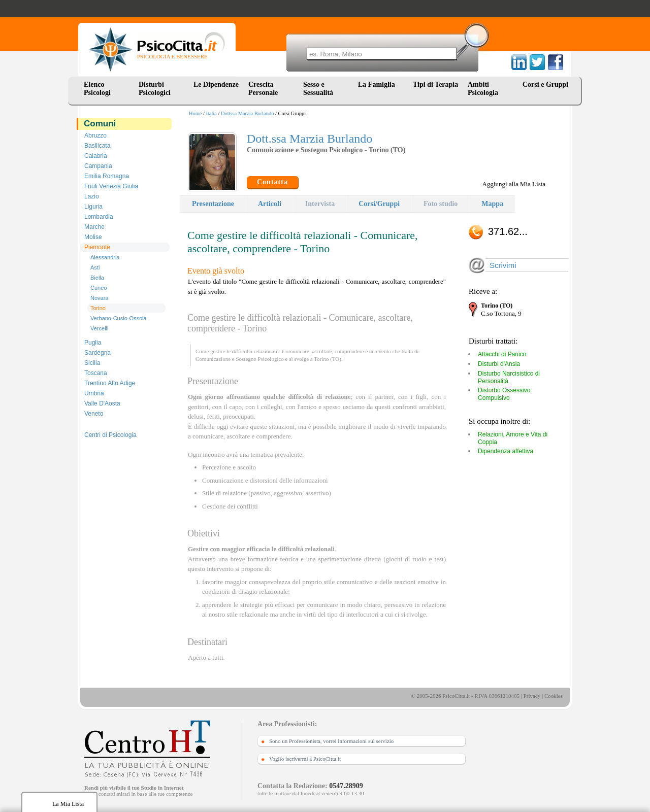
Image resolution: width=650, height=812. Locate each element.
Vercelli (99, 328)
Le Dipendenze (216, 84)
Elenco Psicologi (97, 89)
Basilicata (97, 146)
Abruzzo (95, 136)
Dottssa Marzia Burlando (247, 113)
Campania (98, 166)
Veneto (94, 414)
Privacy (532, 696)
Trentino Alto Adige (110, 383)
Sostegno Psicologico (259, 359)
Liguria (93, 207)
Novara (99, 298)
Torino (98, 308)
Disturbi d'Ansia (499, 364)
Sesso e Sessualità (318, 89)
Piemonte (97, 247)
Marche (94, 227)
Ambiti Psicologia (483, 89)
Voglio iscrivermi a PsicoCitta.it (305, 759)
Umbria (94, 393)
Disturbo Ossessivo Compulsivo (504, 394)
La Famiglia (378, 84)
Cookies (554, 696)
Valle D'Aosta (102, 403)
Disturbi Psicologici (155, 89)
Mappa (492, 204)
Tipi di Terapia (435, 84)
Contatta (272, 182)
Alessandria (105, 257)
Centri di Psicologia (110, 435)
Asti (95, 267)
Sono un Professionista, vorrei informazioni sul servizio (331, 741)
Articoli (270, 204)
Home (195, 113)
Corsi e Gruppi (545, 84)
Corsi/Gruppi (379, 204)
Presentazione (213, 204)
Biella (97, 278)
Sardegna (97, 353)
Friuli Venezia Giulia (111, 186)
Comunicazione (213, 359)
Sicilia (92, 363)
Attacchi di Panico (502, 354)
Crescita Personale (263, 89)
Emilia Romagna (107, 176)
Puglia (93, 343)
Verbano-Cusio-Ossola (119, 318)
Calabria (96, 156)
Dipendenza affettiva (506, 451)
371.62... (508, 231)
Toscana (96, 373)
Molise (93, 237)
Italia (212, 113)
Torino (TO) (328, 359)
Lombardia (99, 217)
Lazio (92, 196)
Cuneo (99, 288)
